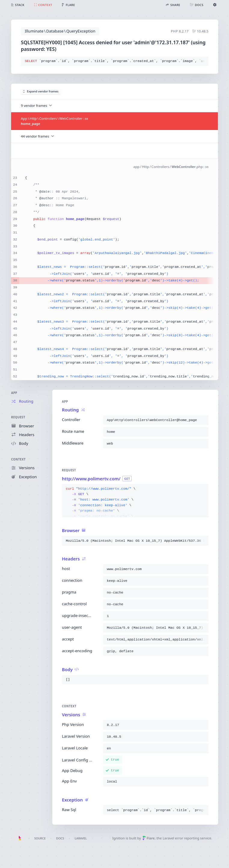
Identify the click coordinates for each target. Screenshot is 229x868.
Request (18, 417)
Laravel (81, 838)
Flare (149, 838)
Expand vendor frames (41, 91)
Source (40, 838)
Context (18, 459)
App (14, 393)
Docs (60, 838)
